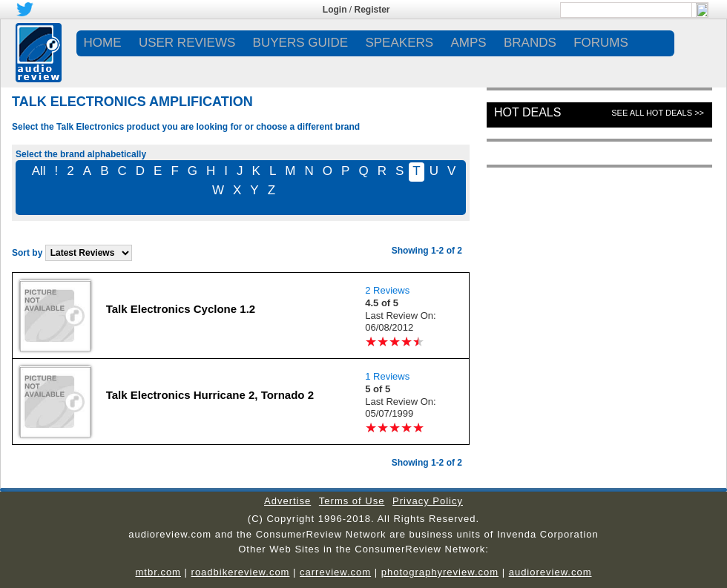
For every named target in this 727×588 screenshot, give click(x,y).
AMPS (468, 43)
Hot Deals (527, 112)
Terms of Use (352, 501)
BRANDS (530, 43)
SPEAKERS (399, 43)
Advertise (287, 501)
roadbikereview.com (241, 572)
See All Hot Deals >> (658, 113)
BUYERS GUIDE (300, 43)
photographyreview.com (440, 572)
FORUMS (601, 43)
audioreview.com (550, 572)
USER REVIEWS (187, 43)
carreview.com (335, 572)
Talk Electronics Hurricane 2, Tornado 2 (210, 395)
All (39, 171)
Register (372, 10)
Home (103, 43)
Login (335, 10)
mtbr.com (158, 572)
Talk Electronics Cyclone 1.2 (181, 309)
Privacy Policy (428, 501)
